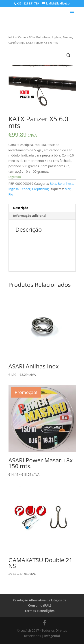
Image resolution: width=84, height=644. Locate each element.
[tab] (42, 208)
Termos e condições (40, 611)
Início (12, 37)
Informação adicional (30, 216)
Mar (68, 189)
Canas (22, 37)
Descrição (21, 208)
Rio (11, 194)
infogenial (52, 636)
